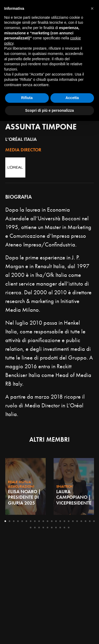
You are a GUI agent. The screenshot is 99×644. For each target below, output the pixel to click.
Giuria (18, 118)
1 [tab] (5, 521)
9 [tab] (39, 521)
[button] (92, 531)
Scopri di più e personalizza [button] (49, 633)
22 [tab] (94, 521)
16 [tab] (69, 521)
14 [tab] (60, 521)
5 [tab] (22, 521)
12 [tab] (52, 521)
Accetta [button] (72, 621)
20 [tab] (86, 521)
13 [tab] (56, 521)
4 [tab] (18, 521)
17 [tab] (73, 521)
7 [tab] (31, 521)
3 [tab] (14, 521)
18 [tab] (77, 521)
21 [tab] (90, 521)
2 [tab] (10, 521)
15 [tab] (64, 521)
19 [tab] (81, 521)
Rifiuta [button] (27, 621)
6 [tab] (26, 521)
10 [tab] (43, 521)
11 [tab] (48, 521)
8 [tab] (35, 521)
